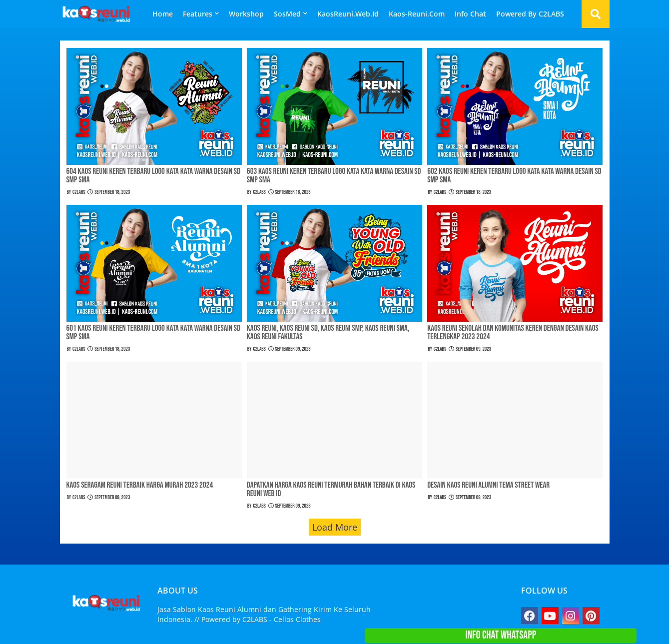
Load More (335, 527)
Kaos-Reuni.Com (417, 14)
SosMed (287, 14)
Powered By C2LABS (530, 14)
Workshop (246, 14)
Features (198, 14)
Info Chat (470, 14)
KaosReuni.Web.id (348, 14)
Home (163, 14)
